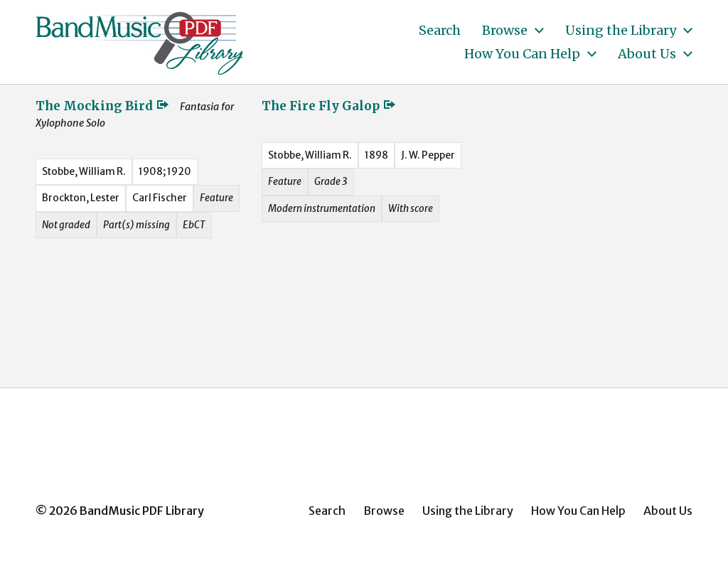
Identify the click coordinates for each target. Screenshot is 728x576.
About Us (647, 54)
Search (440, 31)
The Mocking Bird (103, 106)
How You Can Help (522, 54)
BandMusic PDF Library (142, 511)
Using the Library (621, 31)
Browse (505, 31)
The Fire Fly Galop (329, 106)
